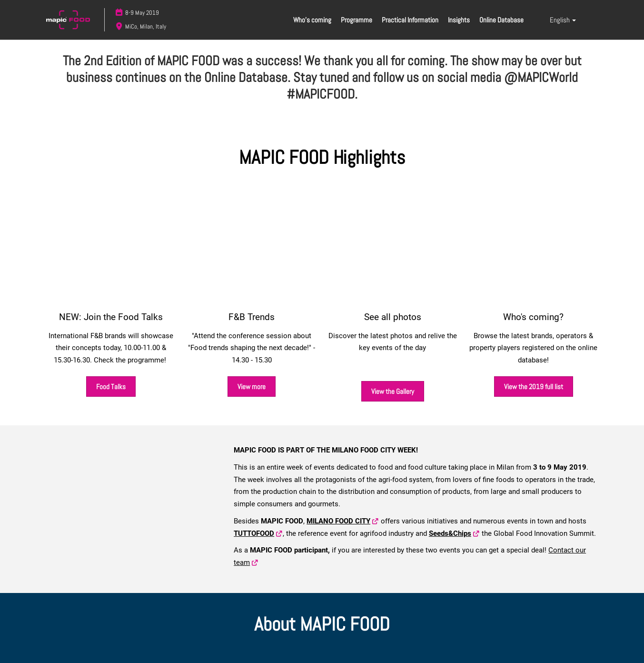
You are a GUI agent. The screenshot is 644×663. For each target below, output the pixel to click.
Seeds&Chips (450, 533)
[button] (111, 387)
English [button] (563, 20)
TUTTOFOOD (254, 533)
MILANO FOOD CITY (338, 521)
